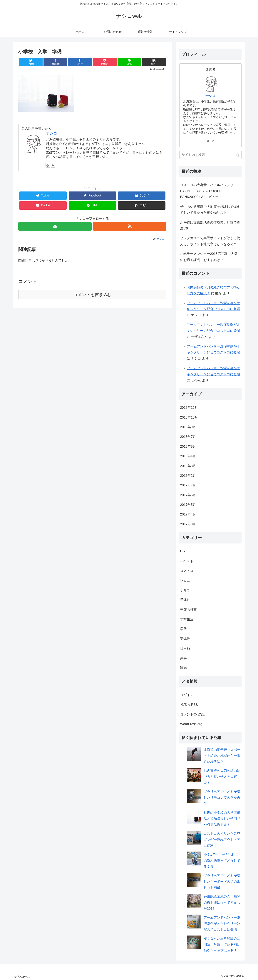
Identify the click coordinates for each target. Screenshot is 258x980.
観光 (183, 668)
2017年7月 (188, 485)
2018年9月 (188, 427)
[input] (210, 155)
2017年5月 (188, 505)
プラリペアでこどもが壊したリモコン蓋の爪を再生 (222, 798)
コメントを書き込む (92, 295)
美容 (183, 658)
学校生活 (187, 619)
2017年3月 (188, 524)
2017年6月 (188, 495)
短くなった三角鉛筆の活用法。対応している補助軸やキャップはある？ (222, 945)
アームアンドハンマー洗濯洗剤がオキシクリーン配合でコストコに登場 (222, 924)
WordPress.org (191, 724)
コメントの (192, 714)
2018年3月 (188, 466)
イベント (187, 561)
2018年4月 (188, 456)
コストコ (187, 571)
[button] (238, 155)
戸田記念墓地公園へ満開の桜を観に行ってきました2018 (222, 903)
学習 (183, 629)
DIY (183, 551)
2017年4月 (188, 514)
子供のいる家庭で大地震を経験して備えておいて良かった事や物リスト (210, 210)
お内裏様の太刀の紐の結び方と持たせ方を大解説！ (222, 777)
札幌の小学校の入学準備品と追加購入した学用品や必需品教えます (222, 819)
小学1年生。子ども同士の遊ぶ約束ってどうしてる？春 (222, 861)
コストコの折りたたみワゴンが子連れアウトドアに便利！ (222, 840)
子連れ (185, 600)
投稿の (189, 705)
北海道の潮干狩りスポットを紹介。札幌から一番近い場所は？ (222, 756)
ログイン (187, 695)
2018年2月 (188, 476)
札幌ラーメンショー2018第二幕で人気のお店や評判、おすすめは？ (209, 257)
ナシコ (51, 133)
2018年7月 (188, 437)
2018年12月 (189, 408)
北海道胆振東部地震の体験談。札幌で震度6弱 (210, 225)
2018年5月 (188, 447)
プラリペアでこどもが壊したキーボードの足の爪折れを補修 (222, 882)
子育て (185, 590)
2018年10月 (189, 417)
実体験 (185, 639)
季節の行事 (188, 610)
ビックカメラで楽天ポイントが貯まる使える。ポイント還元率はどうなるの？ (210, 241)
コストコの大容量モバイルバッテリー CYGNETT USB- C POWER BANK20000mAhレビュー (208, 191)
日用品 (185, 648)
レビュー (187, 580)
